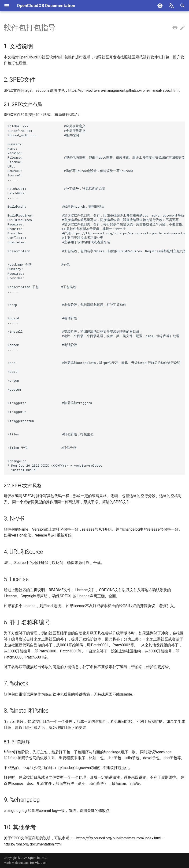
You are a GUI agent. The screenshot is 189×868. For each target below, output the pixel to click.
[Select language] (171, 6)
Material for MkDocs (32, 863)
